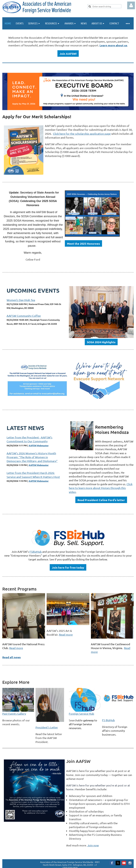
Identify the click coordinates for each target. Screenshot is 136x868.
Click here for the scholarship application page (82, 134)
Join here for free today (68, 567)
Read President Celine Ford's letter (101, 500)
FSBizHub (36, 552)
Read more (16, 648)
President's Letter (47, 727)
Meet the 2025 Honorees (83, 244)
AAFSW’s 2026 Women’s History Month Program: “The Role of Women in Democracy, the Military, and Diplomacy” (32, 457)
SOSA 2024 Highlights (101, 342)
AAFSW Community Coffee (24, 316)
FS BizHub (108, 720)
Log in (131, 5)
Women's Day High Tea (21, 300)
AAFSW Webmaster (39, 445)
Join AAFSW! (68, 54)
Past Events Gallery (14, 714)
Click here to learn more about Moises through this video (101, 488)
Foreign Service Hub (82, 714)
